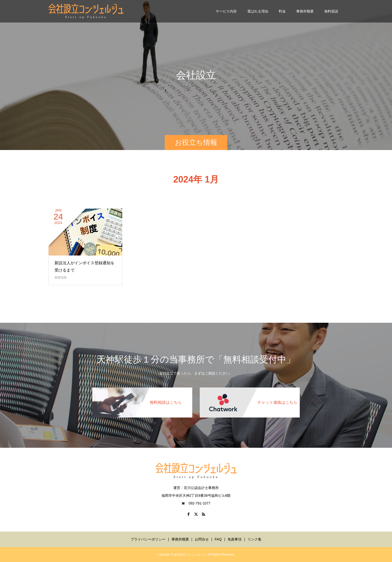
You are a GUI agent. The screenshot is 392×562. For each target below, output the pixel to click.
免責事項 (234, 539)
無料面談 (331, 11)
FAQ (218, 539)
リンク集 (254, 539)
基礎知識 (60, 277)
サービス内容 (226, 11)
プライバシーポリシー (148, 539)
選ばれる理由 (258, 11)
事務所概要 (305, 11)
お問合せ (202, 539)
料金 (282, 11)
